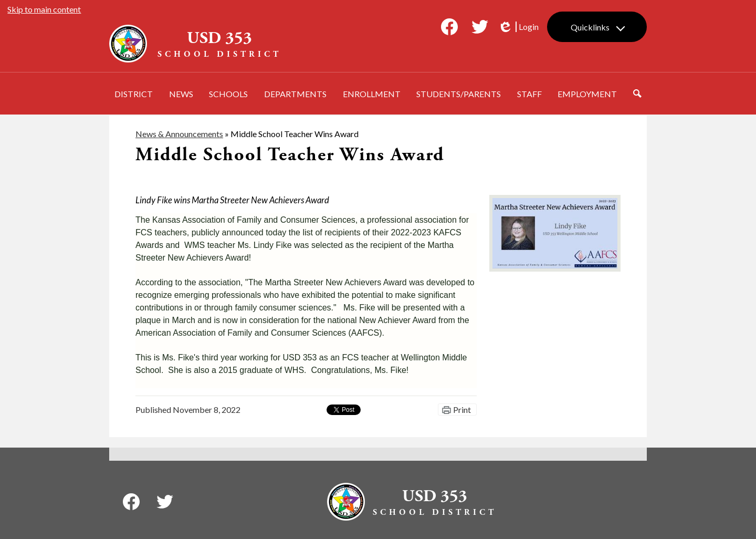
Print (462, 410)
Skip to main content (44, 9)
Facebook (449, 29)
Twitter (480, 29)
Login (518, 27)
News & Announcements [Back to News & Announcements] (179, 134)
